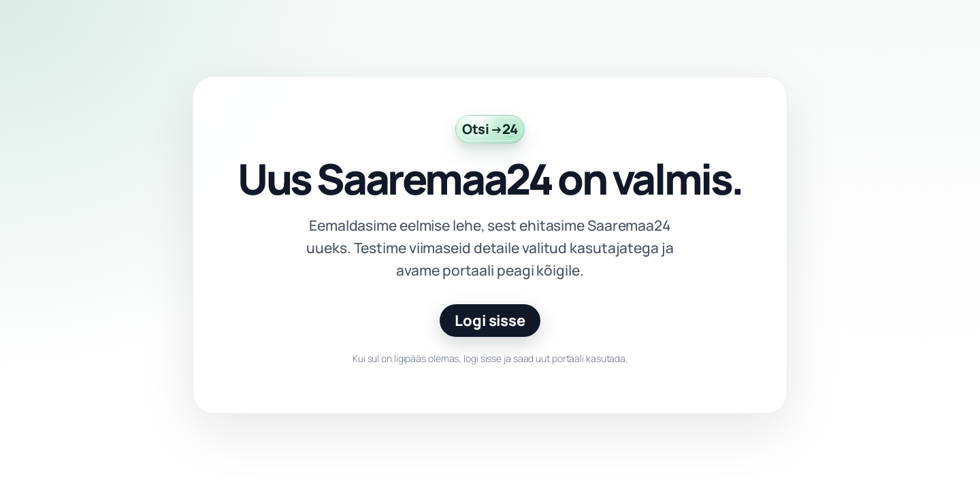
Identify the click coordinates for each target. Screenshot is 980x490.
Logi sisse (490, 321)
